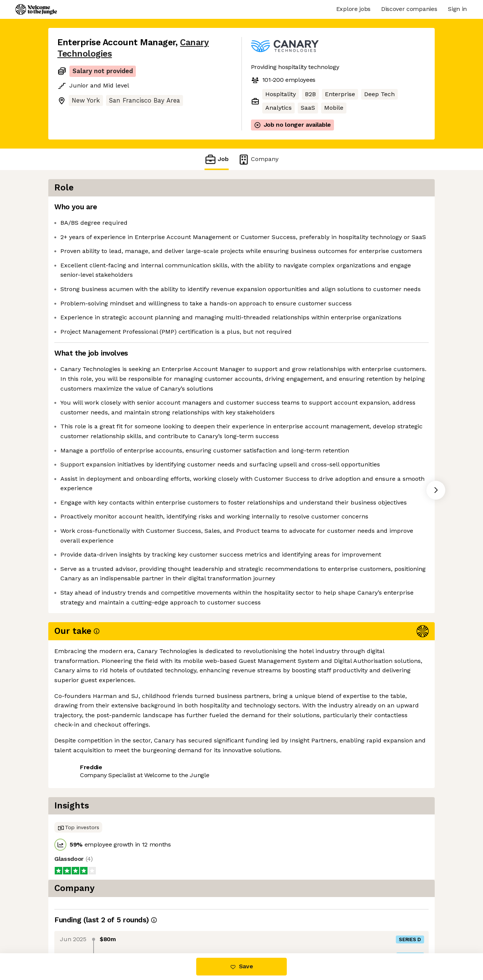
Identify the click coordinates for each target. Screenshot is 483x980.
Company (258, 159)
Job (217, 159)
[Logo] (36, 9)
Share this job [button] (78, 921)
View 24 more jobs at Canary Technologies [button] (172, 921)
